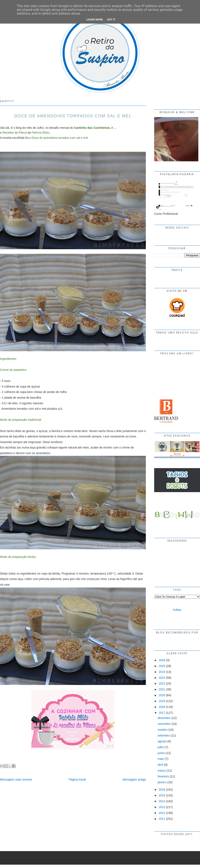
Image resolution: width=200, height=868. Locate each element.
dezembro (164, 718)
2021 (162, 689)
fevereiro (163, 776)
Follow (177, 610)
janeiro (162, 782)
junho (161, 753)
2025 (162, 666)
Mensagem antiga (134, 780)
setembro (164, 735)
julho (161, 747)
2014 (162, 801)
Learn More (95, 20)
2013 (162, 807)
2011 (162, 819)
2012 (162, 813)
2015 (162, 795)
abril (160, 765)
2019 (162, 701)
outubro (163, 730)
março (162, 771)
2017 (162, 713)
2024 (162, 672)
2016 (162, 790)
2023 (162, 678)
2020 (162, 695)
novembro (164, 724)
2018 (162, 707)
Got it (111, 20)
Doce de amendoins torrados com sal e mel (60, 138)
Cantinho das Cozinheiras (92, 128)
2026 (162, 660)
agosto (162, 741)
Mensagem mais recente (16, 780)
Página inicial (77, 780)
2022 (162, 684)
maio (161, 759)
